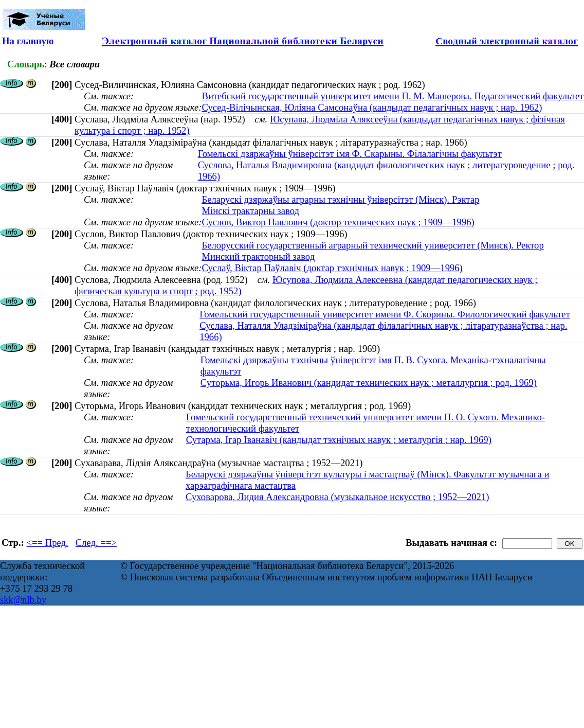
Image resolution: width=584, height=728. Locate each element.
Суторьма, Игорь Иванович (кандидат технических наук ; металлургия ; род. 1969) (369, 383)
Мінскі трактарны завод (250, 211)
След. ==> (96, 543)
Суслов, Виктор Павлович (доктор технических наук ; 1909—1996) (338, 222)
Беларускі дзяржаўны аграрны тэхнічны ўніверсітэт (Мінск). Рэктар (340, 199)
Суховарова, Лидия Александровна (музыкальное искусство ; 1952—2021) (337, 497)
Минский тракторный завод (258, 256)
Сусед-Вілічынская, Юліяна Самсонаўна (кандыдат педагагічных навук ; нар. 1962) (372, 107)
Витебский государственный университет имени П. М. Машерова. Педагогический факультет (393, 96)
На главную (28, 41)
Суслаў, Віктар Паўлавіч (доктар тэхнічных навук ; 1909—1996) (332, 268)
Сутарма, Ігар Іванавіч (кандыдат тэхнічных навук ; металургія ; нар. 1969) (339, 440)
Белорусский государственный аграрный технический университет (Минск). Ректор (372, 245)
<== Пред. (48, 543)
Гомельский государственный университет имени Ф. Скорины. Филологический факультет (385, 314)
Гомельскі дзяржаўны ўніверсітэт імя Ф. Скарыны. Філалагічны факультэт (350, 154)
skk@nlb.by (23, 600)
